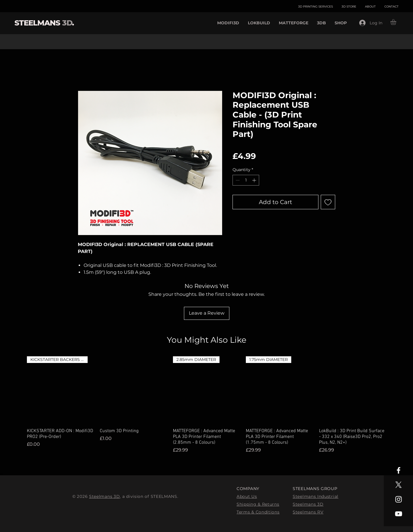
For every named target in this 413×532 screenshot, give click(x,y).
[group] (207, 405)
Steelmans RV (308, 512)
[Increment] (255, 180)
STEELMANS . (44, 23)
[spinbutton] (246, 180)
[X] (399, 485)
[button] (397, 22)
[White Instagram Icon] (399, 499)
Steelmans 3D (104, 496)
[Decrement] (237, 180)
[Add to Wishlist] (328, 202)
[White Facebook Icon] (399, 470)
